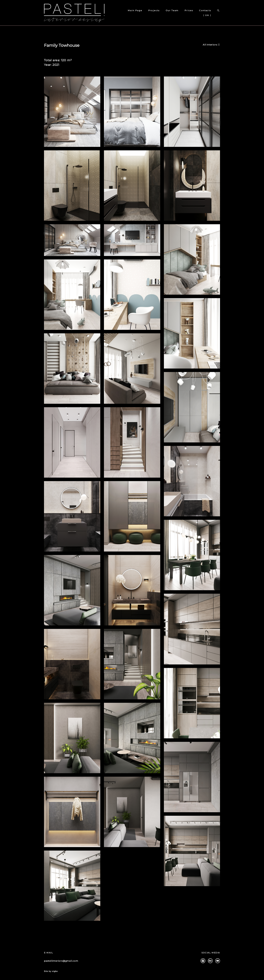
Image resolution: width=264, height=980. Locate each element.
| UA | (207, 15)
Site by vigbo (51, 971)
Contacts (205, 10)
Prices (189, 10)
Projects (154, 10)
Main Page (135, 10)
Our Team (172, 10)
